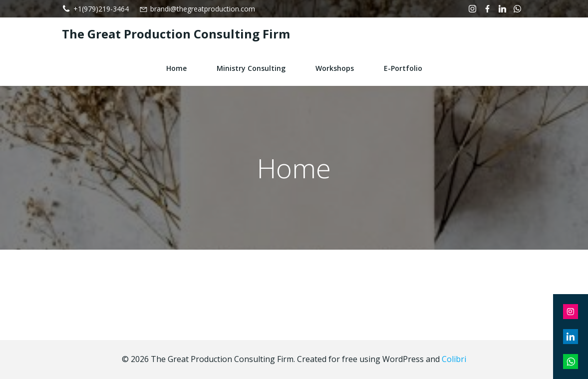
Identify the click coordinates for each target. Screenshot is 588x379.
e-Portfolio (403, 68)
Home (176, 68)
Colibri (454, 359)
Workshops (335, 68)
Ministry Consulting (251, 68)
